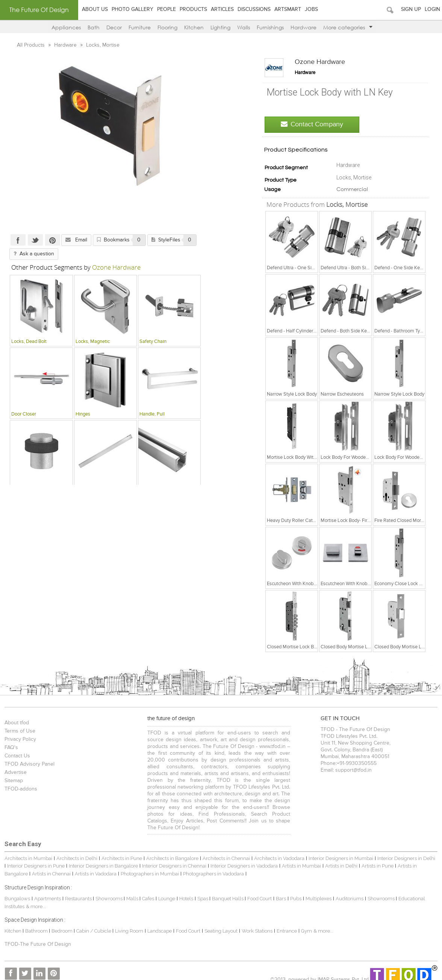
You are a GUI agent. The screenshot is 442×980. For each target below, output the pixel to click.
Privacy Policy (20, 739)
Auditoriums (349, 892)
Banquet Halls (228, 892)
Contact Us (17, 756)
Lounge (166, 892)
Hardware (303, 27)
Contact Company (313, 124)
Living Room (128, 924)
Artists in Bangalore (416, 859)
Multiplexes (318, 892)
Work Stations (256, 924)
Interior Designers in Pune (33, 859)
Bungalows (17, 892)
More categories (348, 27)
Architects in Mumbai (28, 852)
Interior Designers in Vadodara (241, 859)
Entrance (286, 924)
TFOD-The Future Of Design (37, 938)
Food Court (259, 892)
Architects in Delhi (76, 852)
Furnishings (270, 27)
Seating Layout (220, 924)
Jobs (311, 9)
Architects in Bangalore (172, 852)
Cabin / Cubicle (94, 924)
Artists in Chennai (26, 867)
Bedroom (62, 924)
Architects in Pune (121, 852)
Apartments (47, 892)
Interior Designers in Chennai (171, 859)
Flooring (167, 27)
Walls (244, 27)
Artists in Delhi (338, 859)
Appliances (66, 27)
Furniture (140, 27)
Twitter (35, 240)
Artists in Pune (374, 859)
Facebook (17, 240)
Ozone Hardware (321, 62)
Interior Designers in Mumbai (340, 852)
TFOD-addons (20, 789)
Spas (203, 892)
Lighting (220, 27)
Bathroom (36, 924)
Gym (306, 924)
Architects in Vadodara (279, 852)
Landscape (159, 924)
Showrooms (109, 892)
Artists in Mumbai (298, 859)
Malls (132, 892)
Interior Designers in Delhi (406, 852)
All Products (31, 45)
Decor (114, 27)
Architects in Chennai (226, 852)
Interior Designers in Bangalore (100, 859)
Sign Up (411, 9)
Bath (94, 27)
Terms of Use (19, 731)
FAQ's (11, 748)
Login (432, 9)
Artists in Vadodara (70, 867)
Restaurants (78, 892)
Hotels (185, 892)
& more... (35, 900)
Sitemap (13, 781)
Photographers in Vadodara (188, 867)
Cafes (147, 892)
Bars (280, 892)
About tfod (16, 723)
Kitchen (194, 27)
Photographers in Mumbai (124, 867)
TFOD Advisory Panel (29, 764)
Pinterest (52, 240)
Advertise (15, 772)
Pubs (295, 892)
